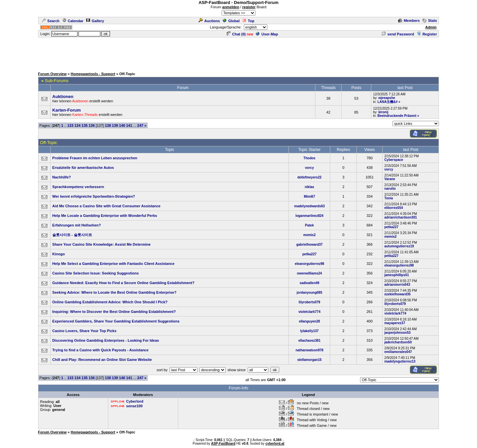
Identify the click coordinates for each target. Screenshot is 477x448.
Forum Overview (52, 74)
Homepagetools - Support (93, 74)
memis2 (310, 235)
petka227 (391, 227)
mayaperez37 (395, 323)
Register (427, 34)
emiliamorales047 (398, 352)
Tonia (389, 198)
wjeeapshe (387, 98)
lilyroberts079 (310, 302)
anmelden (231, 7)
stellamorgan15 (309, 360)
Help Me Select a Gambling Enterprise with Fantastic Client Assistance (113, 264)
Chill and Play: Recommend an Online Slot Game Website (102, 360)
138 (108, 125)
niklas (309, 187)
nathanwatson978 (309, 350)
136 (91, 125)
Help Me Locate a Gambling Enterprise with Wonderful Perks (105, 216)
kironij (383, 112)
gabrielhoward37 (309, 245)
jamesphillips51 (397, 275)
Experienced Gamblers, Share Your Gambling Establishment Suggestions (116, 321)
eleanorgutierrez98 (310, 264)
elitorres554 (394, 208)
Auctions (209, 21)
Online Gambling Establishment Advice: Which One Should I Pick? (110, 302)
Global (231, 21)
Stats (430, 21)
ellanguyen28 (309, 321)
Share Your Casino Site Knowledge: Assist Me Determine (102, 244)
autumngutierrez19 (399, 246)
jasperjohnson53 (397, 333)
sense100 (134, 406)
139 (115, 125)
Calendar (73, 21)
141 (129, 125)
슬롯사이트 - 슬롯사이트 (72, 235)
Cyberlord (135, 401)
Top (248, 21)
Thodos (309, 158)
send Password (398, 34)
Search (51, 21)
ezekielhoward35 (397, 294)
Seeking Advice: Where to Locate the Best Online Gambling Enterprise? (114, 292)
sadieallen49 (309, 283)
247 (140, 125)
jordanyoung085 (310, 293)
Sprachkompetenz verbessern (78, 187)
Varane (390, 179)
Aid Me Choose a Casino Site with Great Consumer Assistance (106, 206)
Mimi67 (309, 197)
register (249, 7)
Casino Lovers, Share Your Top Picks (84, 331)
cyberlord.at (275, 444)
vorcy (310, 168)
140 (122, 125)
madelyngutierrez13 (400, 361)
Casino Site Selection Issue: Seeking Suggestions (96, 273)
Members (409, 21)
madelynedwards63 (309, 206)
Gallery (95, 21)
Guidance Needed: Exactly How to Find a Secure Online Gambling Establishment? (123, 283)
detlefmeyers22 (310, 177)
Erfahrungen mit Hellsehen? (77, 225)
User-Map (267, 34)
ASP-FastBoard (223, 444)
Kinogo (59, 254)
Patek (310, 225)
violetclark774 (309, 312)
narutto (390, 189)
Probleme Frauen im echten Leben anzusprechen (95, 158)
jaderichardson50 (398, 342)
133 (70, 125)
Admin (431, 27)
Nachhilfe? (62, 177)
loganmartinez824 (309, 216)
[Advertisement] (238, 53)
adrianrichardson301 (400, 217)
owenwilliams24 (309, 273)
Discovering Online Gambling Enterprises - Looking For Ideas (106, 340)
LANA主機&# (387, 102)
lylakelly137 (309, 331)
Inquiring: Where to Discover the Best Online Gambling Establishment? (114, 312)
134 (78, 125)
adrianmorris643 (397, 285)
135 (84, 125)
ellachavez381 (310, 341)
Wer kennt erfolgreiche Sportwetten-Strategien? (94, 196)
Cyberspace (394, 160)
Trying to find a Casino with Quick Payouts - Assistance (101, 350)
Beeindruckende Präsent (397, 116)
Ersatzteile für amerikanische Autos (83, 168)
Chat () (236, 34)
